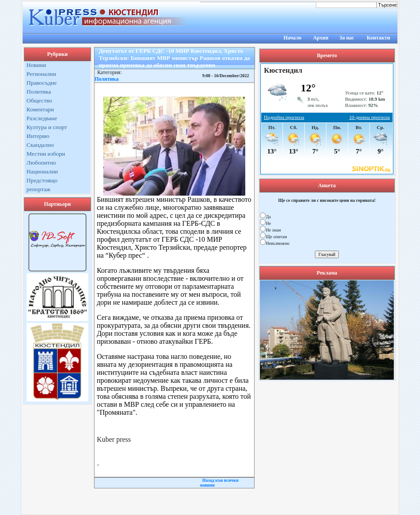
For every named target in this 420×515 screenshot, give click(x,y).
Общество (39, 100)
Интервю (38, 136)
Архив (321, 38)
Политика (39, 92)
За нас (347, 38)
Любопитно (41, 163)
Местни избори (46, 154)
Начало (292, 38)
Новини (36, 65)
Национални (42, 171)
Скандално (40, 145)
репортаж (39, 189)
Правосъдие (42, 83)
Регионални (41, 74)
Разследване (42, 118)
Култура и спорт (47, 127)
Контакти (379, 38)
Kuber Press (210, 505)
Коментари (40, 109)
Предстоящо (42, 180)
